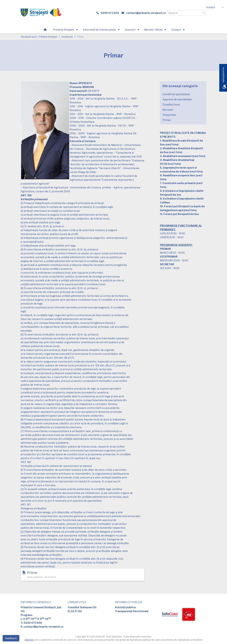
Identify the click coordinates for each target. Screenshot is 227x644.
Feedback (11, 638)
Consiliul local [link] (171, 105)
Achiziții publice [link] (125, 607)
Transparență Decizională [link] (132, 611)
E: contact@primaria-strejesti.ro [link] (42, 627)
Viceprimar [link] (169, 115)
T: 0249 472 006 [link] (31, 623)
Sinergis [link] (29, 640)
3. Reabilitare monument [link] (176, 156)
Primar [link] (32, 573)
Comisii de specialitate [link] (176, 94)
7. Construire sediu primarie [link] (178, 183)
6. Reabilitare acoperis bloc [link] (178, 175)
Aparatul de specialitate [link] (177, 99)
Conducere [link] (67, 37)
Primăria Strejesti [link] (48, 37)
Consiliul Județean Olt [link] (82, 607)
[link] (41, 13)
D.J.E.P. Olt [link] (75, 611)
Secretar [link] (168, 110)
